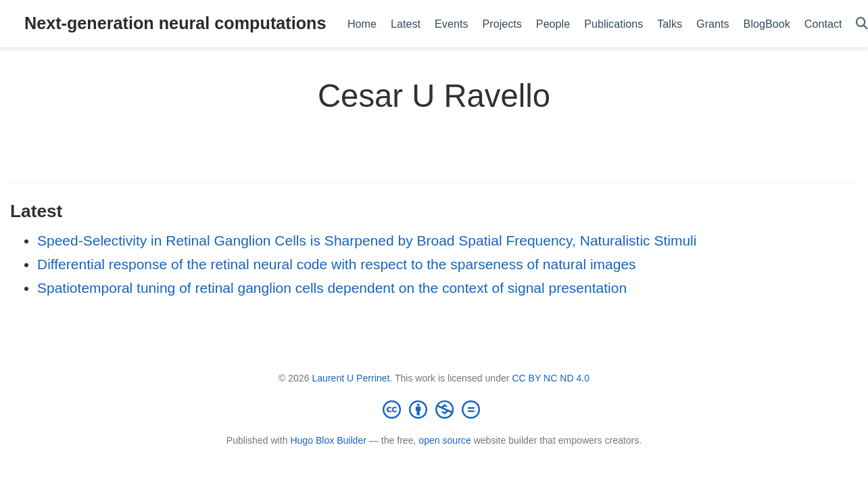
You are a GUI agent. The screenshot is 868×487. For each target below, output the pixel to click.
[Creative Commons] (434, 409)
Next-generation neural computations (175, 23)
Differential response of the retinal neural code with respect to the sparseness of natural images (337, 264)
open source (444, 440)
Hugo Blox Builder (328, 440)
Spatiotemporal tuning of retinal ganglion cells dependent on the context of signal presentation (332, 288)
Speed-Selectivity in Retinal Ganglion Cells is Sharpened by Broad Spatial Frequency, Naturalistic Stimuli (367, 240)
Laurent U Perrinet (351, 378)
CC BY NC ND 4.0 (551, 378)
